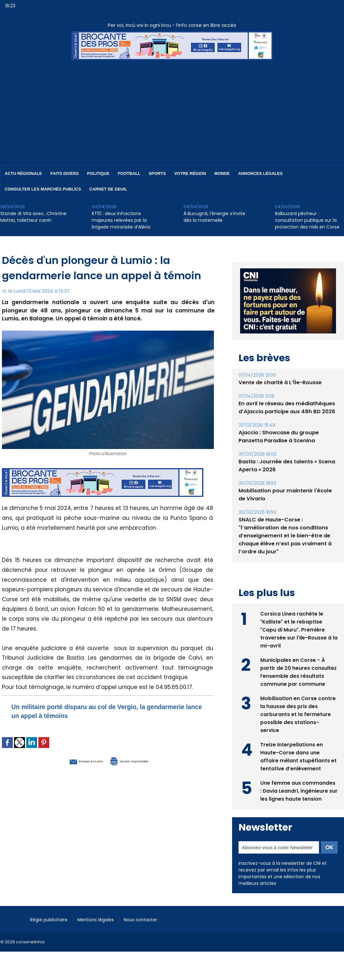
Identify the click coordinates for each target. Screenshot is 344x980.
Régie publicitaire (52, 918)
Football (129, 173)
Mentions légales (104, 918)
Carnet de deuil (108, 189)
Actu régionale (23, 173)
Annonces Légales (260, 173)
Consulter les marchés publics (43, 189)
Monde (222, 173)
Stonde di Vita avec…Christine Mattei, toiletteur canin (33, 217)
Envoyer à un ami (73, 760)
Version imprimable (141, 760)
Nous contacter (154, 918)
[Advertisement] (172, 108)
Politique (98, 173)
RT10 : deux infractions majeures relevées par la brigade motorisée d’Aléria (121, 220)
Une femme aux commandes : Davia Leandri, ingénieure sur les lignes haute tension (298, 790)
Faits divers (65, 173)
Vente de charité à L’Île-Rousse (279, 382)
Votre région (190, 173)
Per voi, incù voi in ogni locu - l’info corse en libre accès (172, 25)
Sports (157, 173)
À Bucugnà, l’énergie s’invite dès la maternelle (214, 217)
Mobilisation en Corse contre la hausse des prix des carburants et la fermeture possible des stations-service (298, 713)
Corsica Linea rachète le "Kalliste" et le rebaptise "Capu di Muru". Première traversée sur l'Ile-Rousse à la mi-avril (296, 629)
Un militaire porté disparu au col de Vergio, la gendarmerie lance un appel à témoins (94, 711)
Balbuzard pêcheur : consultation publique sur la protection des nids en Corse (307, 220)
